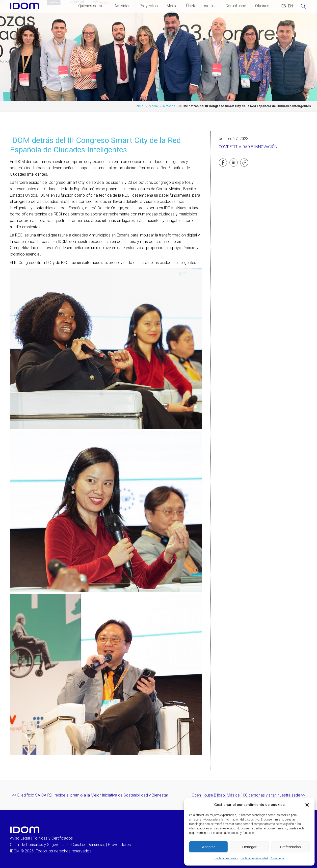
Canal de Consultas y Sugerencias (39, 845)
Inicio (140, 106)
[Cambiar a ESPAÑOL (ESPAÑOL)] (284, 6)
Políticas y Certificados (53, 838)
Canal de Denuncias (88, 845)
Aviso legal (277, 858)
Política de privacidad (254, 858)
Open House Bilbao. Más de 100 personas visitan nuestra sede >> (248, 795)
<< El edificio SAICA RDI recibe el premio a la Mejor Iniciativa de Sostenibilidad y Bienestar (90, 795)
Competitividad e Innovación (248, 147)
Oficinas (262, 6)
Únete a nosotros (201, 6)
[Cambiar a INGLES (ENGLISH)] (291, 6)
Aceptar (209, 847)
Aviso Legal (20, 838)
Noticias (169, 106)
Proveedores (119, 845)
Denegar (249, 847)
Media (172, 6)
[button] (307, 805)
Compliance (236, 6)
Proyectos (149, 6)
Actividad (122, 6)
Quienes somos (92, 6)
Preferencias (290, 847)
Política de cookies (226, 858)
